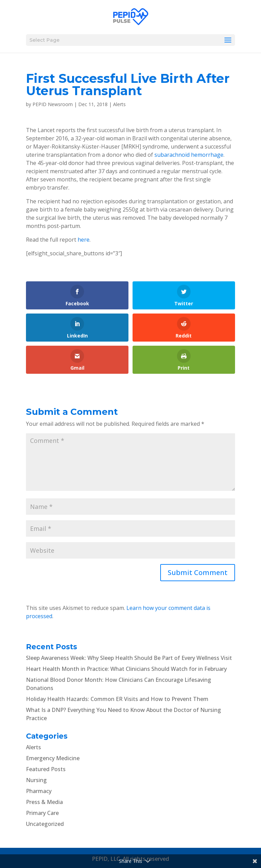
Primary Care (42, 813)
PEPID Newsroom (53, 104)
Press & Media (44, 802)
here (84, 240)
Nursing (36, 780)
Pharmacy (39, 791)
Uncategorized (45, 824)
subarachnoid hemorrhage (189, 155)
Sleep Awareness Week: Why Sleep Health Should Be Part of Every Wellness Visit (129, 658)
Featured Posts (46, 769)
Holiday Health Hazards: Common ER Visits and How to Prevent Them (117, 699)
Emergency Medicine (53, 758)
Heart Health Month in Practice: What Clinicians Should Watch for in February (126, 669)
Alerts (119, 104)
